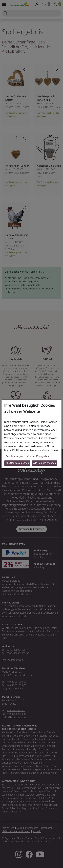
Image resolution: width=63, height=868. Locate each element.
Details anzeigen (14, 456)
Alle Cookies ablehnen (17, 463)
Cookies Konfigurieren (39, 456)
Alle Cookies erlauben (44, 463)
